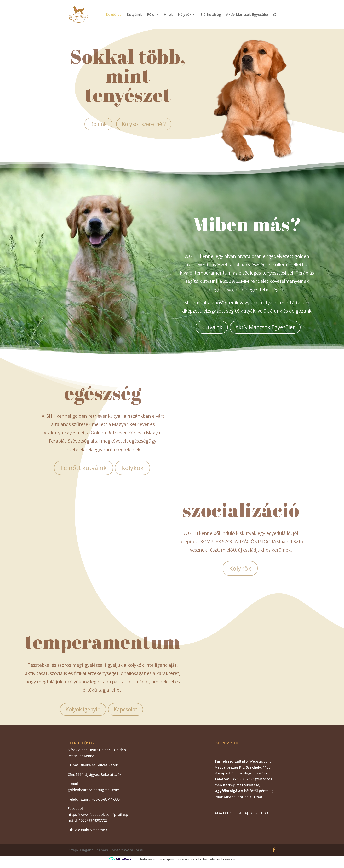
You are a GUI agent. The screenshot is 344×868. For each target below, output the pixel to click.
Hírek (168, 15)
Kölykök (185, 15)
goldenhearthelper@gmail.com (93, 790)
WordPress (133, 850)
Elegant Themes (94, 850)
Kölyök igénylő (83, 709)
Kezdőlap (114, 15)
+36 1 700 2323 (242, 779)
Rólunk (153, 15)
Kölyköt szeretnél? (144, 124)
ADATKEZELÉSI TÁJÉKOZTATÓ (241, 813)
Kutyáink (134, 15)
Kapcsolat (126, 709)
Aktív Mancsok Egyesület (247, 15)
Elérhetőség (211, 15)
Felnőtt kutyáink (84, 468)
